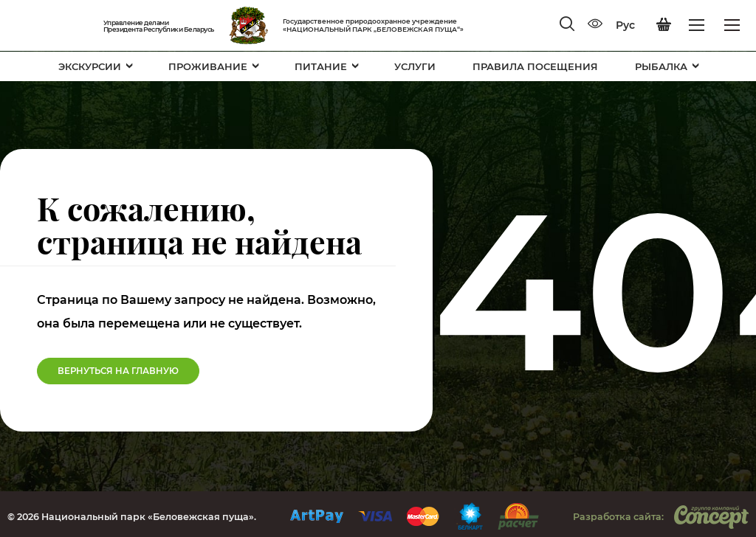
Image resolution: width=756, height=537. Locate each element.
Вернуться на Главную (118, 371)
